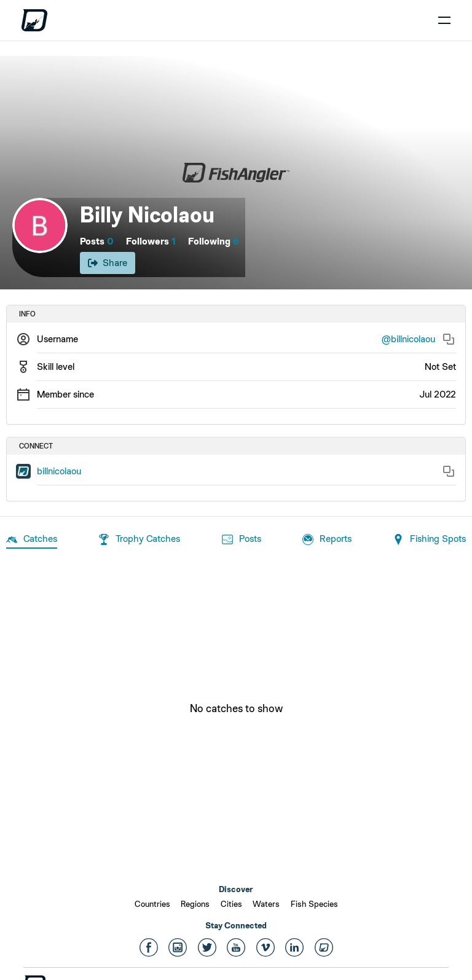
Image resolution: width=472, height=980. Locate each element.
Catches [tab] (32, 539)
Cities (231, 904)
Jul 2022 (438, 394)
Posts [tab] (242, 539)
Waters (266, 904)
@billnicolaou (408, 339)
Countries (152, 904)
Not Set (440, 367)
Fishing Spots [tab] (429, 539)
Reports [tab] (327, 539)
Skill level (56, 367)
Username (57, 339)
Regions (195, 904)
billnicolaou (59, 471)
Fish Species (314, 904)
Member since (65, 394)
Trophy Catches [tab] (139, 539)
